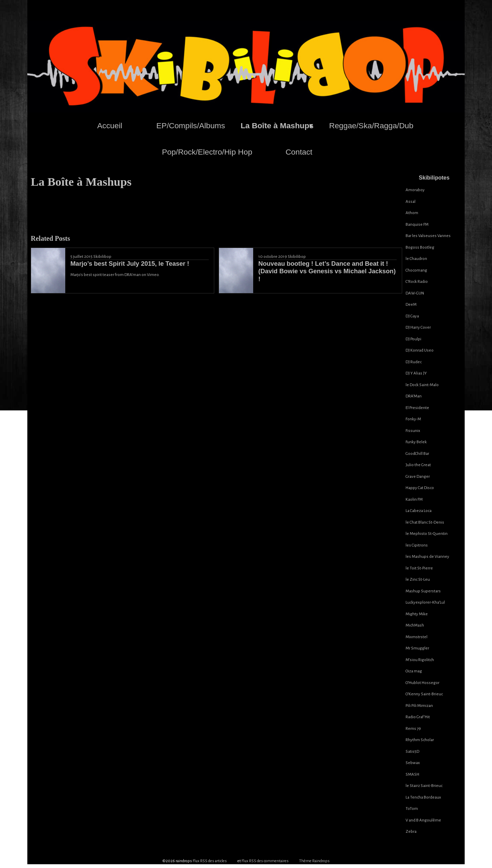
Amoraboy (415, 190)
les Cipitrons (417, 545)
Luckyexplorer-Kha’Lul (425, 602)
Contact (299, 152)
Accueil (110, 126)
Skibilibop (102, 257)
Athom (412, 213)
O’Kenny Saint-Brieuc (424, 694)
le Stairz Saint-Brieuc (424, 786)
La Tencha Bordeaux (423, 797)
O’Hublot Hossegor (422, 683)
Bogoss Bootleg (420, 247)
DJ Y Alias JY (416, 373)
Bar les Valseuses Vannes (428, 236)
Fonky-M (413, 419)
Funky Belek (416, 442)
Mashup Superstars (423, 591)
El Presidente (417, 408)
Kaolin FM (414, 499)
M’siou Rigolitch (420, 660)
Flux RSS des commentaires (265, 861)
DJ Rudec (414, 362)
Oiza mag (414, 671)
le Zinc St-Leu (418, 580)
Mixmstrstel (416, 637)
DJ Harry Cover (418, 327)
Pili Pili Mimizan (419, 706)
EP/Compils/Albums (191, 126)
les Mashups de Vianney (427, 557)
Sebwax (413, 763)
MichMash (415, 625)
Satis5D (412, 752)
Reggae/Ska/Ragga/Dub (371, 126)
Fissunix (413, 431)
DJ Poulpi (413, 339)
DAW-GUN (415, 293)
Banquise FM (417, 225)
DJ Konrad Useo (420, 350)
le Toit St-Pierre (419, 568)
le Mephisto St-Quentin (427, 534)
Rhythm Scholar (420, 740)
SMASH (412, 774)
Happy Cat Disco (420, 488)
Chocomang (416, 270)
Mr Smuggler (417, 648)
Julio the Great (418, 465)
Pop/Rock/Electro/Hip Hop (207, 152)
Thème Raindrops (314, 861)
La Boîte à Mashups (277, 126)
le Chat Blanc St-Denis (425, 522)
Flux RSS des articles (210, 861)
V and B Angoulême (423, 820)
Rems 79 (413, 729)
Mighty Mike (417, 614)
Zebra (411, 832)
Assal (411, 202)
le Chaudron (416, 259)
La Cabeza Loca (419, 511)
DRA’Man (414, 396)
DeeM (411, 305)
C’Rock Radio (417, 282)
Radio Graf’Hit (418, 717)
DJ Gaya (412, 316)
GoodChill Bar (417, 454)
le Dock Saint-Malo (422, 385)
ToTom (412, 809)
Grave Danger (418, 477)
